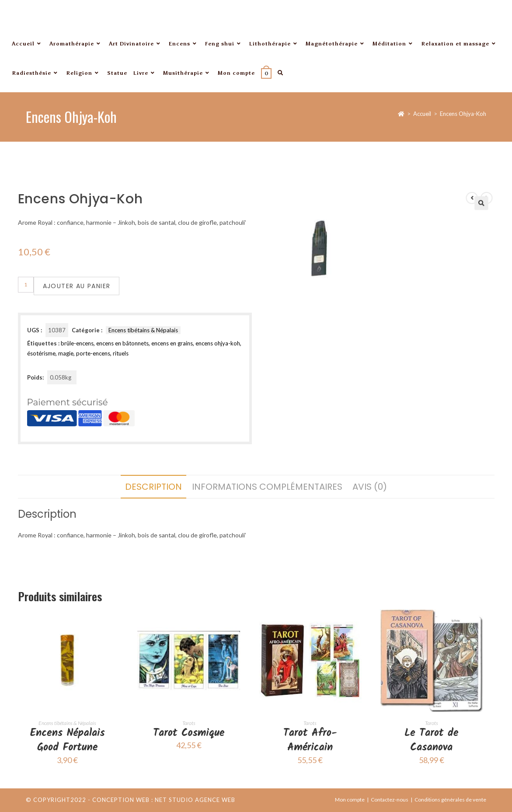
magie (66, 353)
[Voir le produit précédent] (452, 223)
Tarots (189, 723)
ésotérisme (41, 353)
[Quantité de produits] (26, 285)
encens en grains (172, 343)
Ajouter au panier (77, 286)
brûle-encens (77, 343)
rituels (121, 353)
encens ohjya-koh (218, 343)
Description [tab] (153, 487)
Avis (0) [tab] (370, 487)
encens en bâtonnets (122, 343)
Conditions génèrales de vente (450, 800)
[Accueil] (401, 114)
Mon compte (350, 800)
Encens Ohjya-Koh (463, 114)
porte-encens (93, 353)
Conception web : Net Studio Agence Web (164, 800)
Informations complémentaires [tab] (267, 487)
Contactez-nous (390, 800)
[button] (459, 227)
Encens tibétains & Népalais (143, 330)
